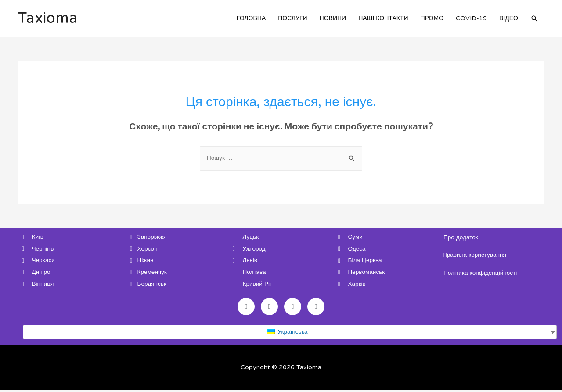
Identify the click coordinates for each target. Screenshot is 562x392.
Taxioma (48, 18)
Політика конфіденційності (481, 273)
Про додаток (461, 237)
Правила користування (475, 255)
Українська (287, 333)
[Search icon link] (534, 18)
